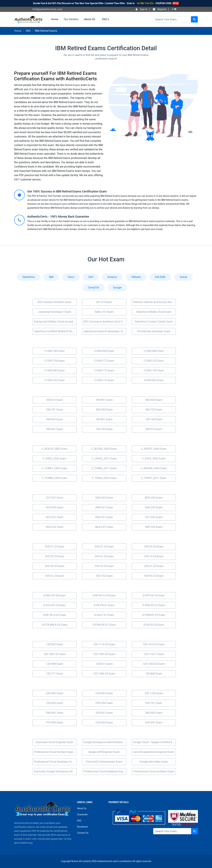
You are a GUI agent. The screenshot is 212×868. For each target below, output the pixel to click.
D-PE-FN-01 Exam (104, 605)
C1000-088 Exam (154, 351)
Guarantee (82, 814)
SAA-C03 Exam (154, 507)
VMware (136, 277)
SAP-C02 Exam (154, 527)
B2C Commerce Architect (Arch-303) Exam (105, 322)
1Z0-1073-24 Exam (154, 644)
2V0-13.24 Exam (154, 556)
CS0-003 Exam (55, 703)
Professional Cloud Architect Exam (154, 771)
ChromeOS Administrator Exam (104, 762)
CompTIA (93, 288)
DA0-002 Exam (55, 693)
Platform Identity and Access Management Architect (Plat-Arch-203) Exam (155, 302)
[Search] (172, 19)
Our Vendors (71, 19)
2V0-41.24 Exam (55, 576)
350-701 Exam (54, 410)
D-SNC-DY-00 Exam (54, 595)
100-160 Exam (154, 419)
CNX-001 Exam (55, 713)
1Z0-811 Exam (104, 664)
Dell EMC (160, 277)
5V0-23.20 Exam (154, 547)
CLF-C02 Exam (154, 517)
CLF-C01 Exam (54, 498)
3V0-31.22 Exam (55, 547)
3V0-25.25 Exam (55, 556)
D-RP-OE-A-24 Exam (54, 615)
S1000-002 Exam (154, 380)
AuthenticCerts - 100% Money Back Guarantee (58, 217)
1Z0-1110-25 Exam (104, 644)
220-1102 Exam (154, 693)
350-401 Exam (54, 429)
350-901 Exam (104, 400)
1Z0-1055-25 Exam (154, 664)
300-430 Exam (104, 410)
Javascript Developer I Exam (55, 312)
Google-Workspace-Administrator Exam (105, 742)
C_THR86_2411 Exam (104, 468)
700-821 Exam (104, 419)
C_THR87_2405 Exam (55, 468)
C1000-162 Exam (55, 380)
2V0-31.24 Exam (104, 556)
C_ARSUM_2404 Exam (154, 468)
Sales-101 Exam (104, 312)
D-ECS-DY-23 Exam (55, 605)
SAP (91, 277)
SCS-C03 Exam (55, 507)
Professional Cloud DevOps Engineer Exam (55, 752)
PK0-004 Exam (104, 703)
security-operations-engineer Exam (154, 752)
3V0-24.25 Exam (55, 566)
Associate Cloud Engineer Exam (55, 742)
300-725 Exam (154, 410)
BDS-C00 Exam (154, 498)
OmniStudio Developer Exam (154, 331)
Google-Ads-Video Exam (154, 762)
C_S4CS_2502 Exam (154, 459)
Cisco (71, 277)
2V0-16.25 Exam (104, 566)
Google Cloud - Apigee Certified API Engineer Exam (155, 742)
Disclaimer (82, 827)
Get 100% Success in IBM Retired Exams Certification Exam (67, 191)
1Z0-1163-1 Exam (154, 654)
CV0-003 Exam (104, 693)
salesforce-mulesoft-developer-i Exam (105, 331)
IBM (28, 31)
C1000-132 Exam (154, 361)
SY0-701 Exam (154, 703)
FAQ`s (106, 19)
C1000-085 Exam (55, 370)
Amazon (112, 277)
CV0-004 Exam (104, 723)
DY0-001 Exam (154, 723)
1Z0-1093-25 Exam (104, 654)
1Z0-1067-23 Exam (54, 654)
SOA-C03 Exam (104, 498)
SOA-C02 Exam (55, 527)
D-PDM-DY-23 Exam (154, 615)
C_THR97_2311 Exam (154, 478)
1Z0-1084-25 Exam (104, 674)
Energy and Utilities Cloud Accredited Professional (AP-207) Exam (55, 322)
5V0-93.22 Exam (154, 576)
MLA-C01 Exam (104, 527)
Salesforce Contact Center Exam (154, 322)
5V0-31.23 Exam (104, 547)
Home (55, 19)
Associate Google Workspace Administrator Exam (55, 771)
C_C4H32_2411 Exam (104, 459)
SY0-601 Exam (104, 713)
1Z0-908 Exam (55, 664)
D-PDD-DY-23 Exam (154, 605)
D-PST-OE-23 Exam (154, 595)
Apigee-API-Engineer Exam (104, 752)
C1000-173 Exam (104, 361)
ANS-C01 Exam (104, 507)
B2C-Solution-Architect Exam (55, 302)
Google (117, 288)
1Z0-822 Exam (55, 644)
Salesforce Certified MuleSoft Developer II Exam (55, 331)
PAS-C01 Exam (104, 517)
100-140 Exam (104, 429)
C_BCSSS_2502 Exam (104, 449)
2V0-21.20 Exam (154, 566)
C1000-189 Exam (55, 351)
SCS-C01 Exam (55, 517)
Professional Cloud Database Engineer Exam (105, 771)
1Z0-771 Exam (55, 674)
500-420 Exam (154, 400)
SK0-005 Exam (154, 713)
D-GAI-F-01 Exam (104, 615)
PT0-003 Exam (55, 723)
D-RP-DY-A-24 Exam (104, 595)
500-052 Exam (54, 419)
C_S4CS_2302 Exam (55, 459)
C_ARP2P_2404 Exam (154, 449)
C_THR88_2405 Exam (55, 478)
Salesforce (28, 277)
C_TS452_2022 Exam (104, 478)
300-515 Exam (154, 429)
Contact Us (83, 833)
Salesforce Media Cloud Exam (154, 312)
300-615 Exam (54, 400)
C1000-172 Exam (104, 370)
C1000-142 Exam (154, 370)
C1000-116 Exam (104, 380)
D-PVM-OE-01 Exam (104, 625)
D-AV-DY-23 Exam (154, 625)
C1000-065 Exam (104, 351)
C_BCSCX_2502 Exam (55, 449)
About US (90, 19)
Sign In (141, 9)
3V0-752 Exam (104, 576)
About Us (82, 808)
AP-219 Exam (104, 302)
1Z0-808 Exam (154, 674)
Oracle (184, 277)
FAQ (79, 821)
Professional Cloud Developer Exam (55, 762)
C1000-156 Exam (55, 361)
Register (160, 9)
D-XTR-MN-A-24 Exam (55, 625)
